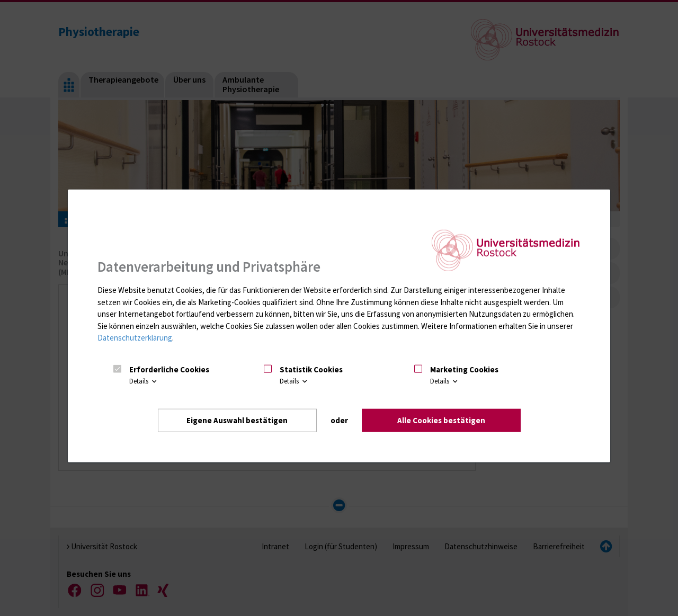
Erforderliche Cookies (169, 369)
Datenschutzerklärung (135, 338)
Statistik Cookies (311, 369)
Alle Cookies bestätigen (441, 420)
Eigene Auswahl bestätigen (237, 420)
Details (144, 381)
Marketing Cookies (464, 369)
